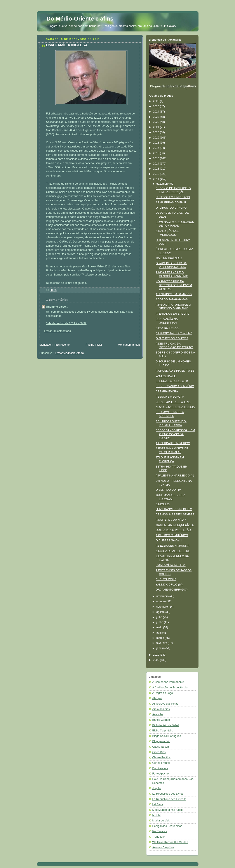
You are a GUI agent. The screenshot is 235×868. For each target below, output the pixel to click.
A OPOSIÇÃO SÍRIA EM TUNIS (175, 371)
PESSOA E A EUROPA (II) (172, 381)
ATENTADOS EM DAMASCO (174, 294)
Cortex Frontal (161, 763)
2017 (157, 148)
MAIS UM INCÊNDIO (169, 258)
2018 (157, 143)
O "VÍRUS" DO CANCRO (171, 208)
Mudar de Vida (161, 821)
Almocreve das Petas (165, 704)
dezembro (163, 184)
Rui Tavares (160, 831)
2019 (157, 138)
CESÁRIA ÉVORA (167, 392)
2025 (157, 106)
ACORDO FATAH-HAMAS (172, 300)
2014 (157, 164)
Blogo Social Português (167, 736)
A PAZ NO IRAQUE (168, 328)
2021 (157, 127)
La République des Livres (168, 794)
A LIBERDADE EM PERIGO (173, 443)
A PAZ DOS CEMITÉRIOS (172, 535)
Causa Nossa (161, 747)
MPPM (157, 815)
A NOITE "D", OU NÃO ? (171, 520)
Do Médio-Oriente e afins (80, 19)
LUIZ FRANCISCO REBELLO (174, 509)
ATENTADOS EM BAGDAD (172, 314)
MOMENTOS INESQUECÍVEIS (175, 525)
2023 (157, 117)
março (161, 638)
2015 (157, 158)
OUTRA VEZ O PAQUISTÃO (173, 530)
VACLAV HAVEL (166, 376)
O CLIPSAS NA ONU (169, 541)
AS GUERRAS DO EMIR (171, 203)
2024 (157, 112)
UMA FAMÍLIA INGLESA (171, 565)
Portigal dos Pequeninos (167, 826)
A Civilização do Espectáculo (170, 688)
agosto (161, 612)
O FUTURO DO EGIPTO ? (172, 338)
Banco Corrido (161, 720)
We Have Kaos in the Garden (170, 842)
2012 (157, 174)
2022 (157, 122)
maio (160, 627)
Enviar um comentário (58, 331)
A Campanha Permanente (168, 682)
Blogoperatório (161, 741)
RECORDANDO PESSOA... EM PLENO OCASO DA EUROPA (175, 434)
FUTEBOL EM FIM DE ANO (173, 197)
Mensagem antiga (129, 345)
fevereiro (162, 643)
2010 (157, 655)
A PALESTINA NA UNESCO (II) (175, 476)
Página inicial (94, 345)
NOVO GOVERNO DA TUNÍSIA (175, 407)
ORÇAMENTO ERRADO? (172, 590)
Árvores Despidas (163, 847)
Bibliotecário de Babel (166, 725)
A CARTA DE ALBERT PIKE (173, 551)
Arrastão (158, 714)
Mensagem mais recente (55, 345)
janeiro (161, 648)
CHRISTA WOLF (166, 579)
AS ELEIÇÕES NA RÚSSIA (172, 546)
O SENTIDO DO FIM (168, 490)
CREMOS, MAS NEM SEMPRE (175, 515)
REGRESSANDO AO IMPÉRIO (175, 386)
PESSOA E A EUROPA (170, 397)
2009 (157, 660)
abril (159, 633)
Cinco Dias (159, 752)
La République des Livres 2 (169, 799)
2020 (157, 132)
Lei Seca (158, 804)
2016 (157, 153)
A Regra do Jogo (163, 693)
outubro (161, 601)
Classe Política (161, 757)
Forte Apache (161, 774)
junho (160, 622)
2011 (157, 179)
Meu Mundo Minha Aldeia (168, 810)
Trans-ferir (159, 837)
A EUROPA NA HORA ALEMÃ (174, 333)
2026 (157, 101)
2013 (157, 169)
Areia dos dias (161, 709)
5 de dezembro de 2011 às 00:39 (66, 323)
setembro (162, 607)
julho (160, 617)
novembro (163, 596)
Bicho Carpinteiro (163, 731)
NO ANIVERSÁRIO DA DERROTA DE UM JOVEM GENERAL (174, 285)
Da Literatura (160, 768)
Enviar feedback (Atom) (69, 353)
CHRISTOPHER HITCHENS (173, 402)
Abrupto (157, 698)
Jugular (157, 788)
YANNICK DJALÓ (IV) (169, 585)
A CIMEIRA (163, 504)
